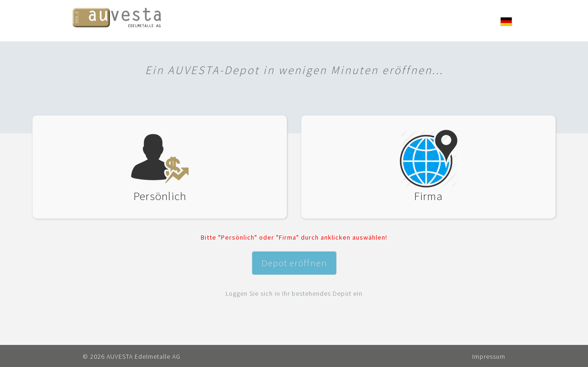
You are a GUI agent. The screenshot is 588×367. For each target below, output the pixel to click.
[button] (506, 22)
